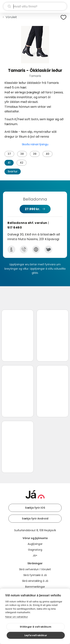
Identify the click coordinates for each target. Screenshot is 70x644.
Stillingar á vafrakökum (36, 627)
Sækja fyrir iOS (35, 508)
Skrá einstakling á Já (35, 581)
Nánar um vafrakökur (17, 617)
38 (22, 154)
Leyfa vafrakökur (36, 635)
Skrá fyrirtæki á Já (35, 575)
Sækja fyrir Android (35, 519)
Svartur (13, 171)
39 (35, 154)
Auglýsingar (35, 544)
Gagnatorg (35, 550)
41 (9, 163)
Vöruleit (11, 17)
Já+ (35, 555)
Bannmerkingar (35, 587)
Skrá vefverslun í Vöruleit (35, 569)
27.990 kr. (32, 209)
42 (22, 163)
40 (48, 154)
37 (9, 154)
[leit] (35, 6)
